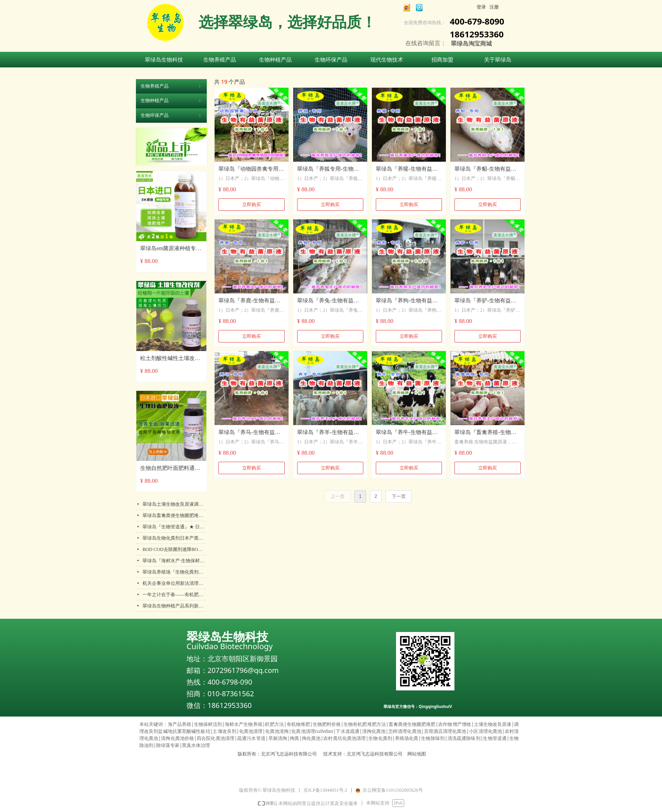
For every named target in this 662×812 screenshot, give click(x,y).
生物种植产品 (171, 101)
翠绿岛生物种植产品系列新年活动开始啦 (174, 606)
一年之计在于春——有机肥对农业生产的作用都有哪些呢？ (174, 595)
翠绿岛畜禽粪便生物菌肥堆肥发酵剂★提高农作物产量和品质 (174, 515)
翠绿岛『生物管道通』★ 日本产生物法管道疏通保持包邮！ (174, 527)
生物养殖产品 (171, 86)
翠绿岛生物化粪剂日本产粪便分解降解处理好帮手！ (174, 538)
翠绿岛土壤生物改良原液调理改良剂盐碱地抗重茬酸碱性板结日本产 (174, 504)
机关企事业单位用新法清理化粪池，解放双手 (174, 583)
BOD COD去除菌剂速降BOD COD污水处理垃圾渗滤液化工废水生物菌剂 (174, 549)
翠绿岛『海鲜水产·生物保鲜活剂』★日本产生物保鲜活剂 (174, 561)
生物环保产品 (171, 115)
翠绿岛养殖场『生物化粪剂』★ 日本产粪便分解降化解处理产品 (174, 572)
